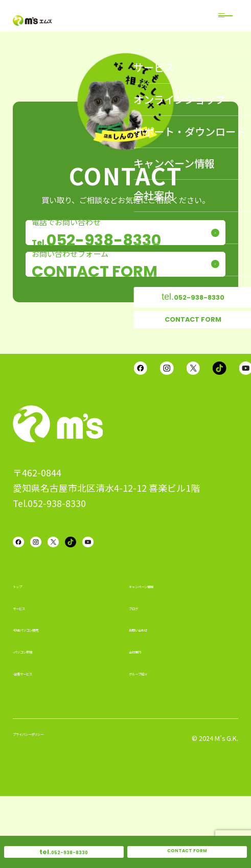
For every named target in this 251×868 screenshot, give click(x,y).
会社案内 (144, 719)
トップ (24, 654)
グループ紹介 (152, 741)
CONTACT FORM (187, 847)
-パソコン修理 (37, 719)
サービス (28, 676)
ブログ (140, 676)
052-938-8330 (64, 847)
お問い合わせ (152, 697)
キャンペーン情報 (159, 654)
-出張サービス (37, 741)
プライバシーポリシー (51, 809)
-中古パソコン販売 (45, 697)
